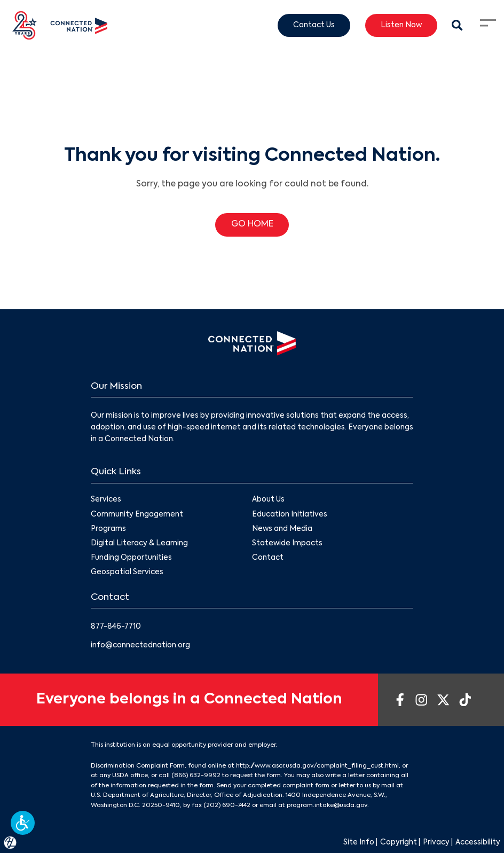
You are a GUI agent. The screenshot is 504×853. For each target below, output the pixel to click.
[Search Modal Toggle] (458, 26)
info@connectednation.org (140, 645)
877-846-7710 (116, 627)
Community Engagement (137, 515)
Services (106, 500)
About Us (268, 500)
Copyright (399, 843)
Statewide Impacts (287, 543)
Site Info (359, 843)
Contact (268, 558)
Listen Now (401, 25)
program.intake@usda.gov (327, 805)
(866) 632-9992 (196, 776)
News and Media (282, 529)
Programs (108, 529)
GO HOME (252, 224)
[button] (23, 823)
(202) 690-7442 (227, 805)
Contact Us (314, 25)
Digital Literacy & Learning (139, 543)
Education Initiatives (290, 515)
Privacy (436, 843)
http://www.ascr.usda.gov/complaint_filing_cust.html (317, 766)
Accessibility (478, 843)
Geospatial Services (127, 573)
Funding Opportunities (131, 558)
